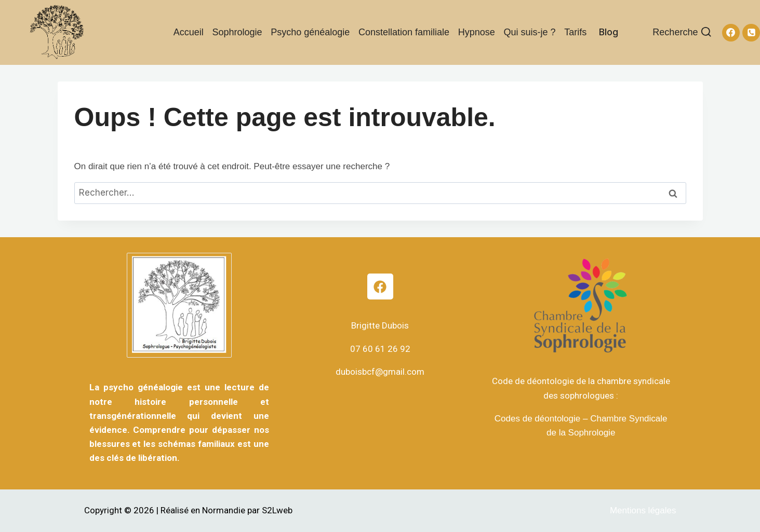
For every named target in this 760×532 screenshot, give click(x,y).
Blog (609, 32)
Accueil (189, 32)
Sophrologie (237, 32)
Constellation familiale (404, 32)
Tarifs (575, 32)
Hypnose (477, 32)
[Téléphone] (751, 33)
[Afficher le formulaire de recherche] (682, 32)
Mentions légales (643, 510)
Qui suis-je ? (530, 32)
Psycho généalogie (310, 32)
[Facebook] (731, 33)
